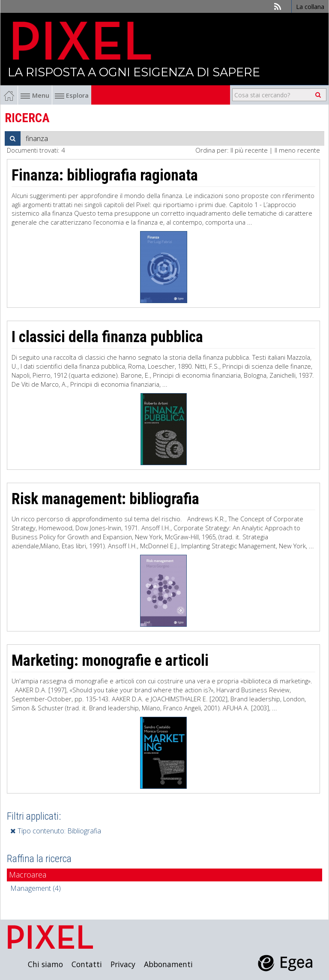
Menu (35, 95)
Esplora (72, 95)
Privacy (123, 964)
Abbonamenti (168, 964)
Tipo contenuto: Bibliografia (56, 831)
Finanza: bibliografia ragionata (105, 175)
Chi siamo (45, 964)
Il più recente (249, 150)
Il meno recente (297, 150)
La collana (310, 6)
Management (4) (36, 888)
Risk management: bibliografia (105, 499)
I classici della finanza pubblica (107, 337)
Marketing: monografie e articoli (110, 661)
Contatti (87, 964)
